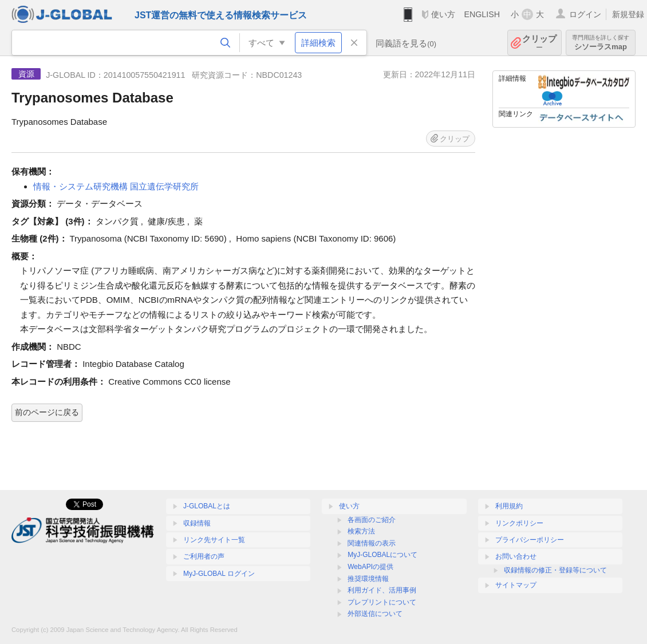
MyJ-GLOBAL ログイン (219, 574)
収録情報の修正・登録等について (555, 570)
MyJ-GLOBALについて (382, 555)
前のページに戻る (47, 412)
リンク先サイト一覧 (214, 540)
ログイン (585, 14)
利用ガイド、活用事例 (382, 590)
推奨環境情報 (368, 579)
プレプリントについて (382, 602)
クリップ (539, 43)
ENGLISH (482, 14)
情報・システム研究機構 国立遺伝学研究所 (116, 186)
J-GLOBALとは (207, 506)
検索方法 (361, 531)
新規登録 (628, 14)
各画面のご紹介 (372, 520)
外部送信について (375, 614)
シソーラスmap (601, 43)
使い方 (443, 14)
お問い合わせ (516, 556)
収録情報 (197, 523)
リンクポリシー (519, 523)
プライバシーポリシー (530, 540)
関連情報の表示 (372, 543)
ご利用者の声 (204, 556)
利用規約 (509, 506)
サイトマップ (516, 585)
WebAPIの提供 (370, 567)
